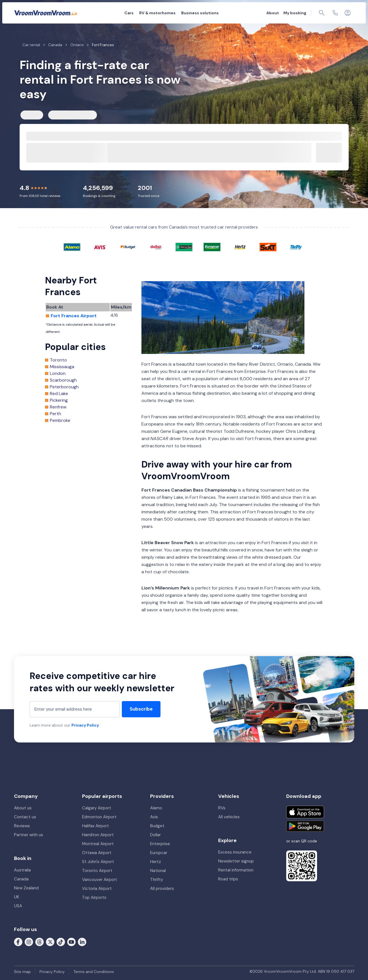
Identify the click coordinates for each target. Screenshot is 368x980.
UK (17, 897)
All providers (162, 889)
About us (23, 808)
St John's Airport (98, 862)
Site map (22, 972)
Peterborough (64, 387)
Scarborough (63, 380)
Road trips (228, 879)
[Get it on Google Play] (305, 826)
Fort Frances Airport (74, 316)
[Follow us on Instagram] (29, 942)
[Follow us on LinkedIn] (82, 942)
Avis (154, 817)
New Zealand (26, 888)
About (273, 13)
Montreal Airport (98, 844)
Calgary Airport (97, 808)
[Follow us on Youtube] (71, 942)
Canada (21, 879)
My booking (295, 13)
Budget (157, 826)
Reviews (22, 826)
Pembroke (60, 420)
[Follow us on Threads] (39, 942)
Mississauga (62, 367)
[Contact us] (335, 13)
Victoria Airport (97, 889)
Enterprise (160, 844)
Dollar (155, 835)
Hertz (156, 862)
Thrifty (157, 880)
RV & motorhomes (157, 13)
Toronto (58, 360)
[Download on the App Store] (305, 812)
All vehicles (229, 817)
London (58, 373)
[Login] (348, 13)
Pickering (59, 400)
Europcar (159, 853)
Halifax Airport (96, 826)
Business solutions (200, 13)
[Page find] (322, 13)
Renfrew (58, 407)
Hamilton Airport (98, 835)
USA (18, 906)
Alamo (156, 808)
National (158, 871)
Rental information (236, 870)
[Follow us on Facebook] (18, 942)
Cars (129, 13)
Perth (55, 414)
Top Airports (94, 897)
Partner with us (29, 835)
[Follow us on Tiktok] (61, 942)
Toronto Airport (97, 871)
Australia (22, 870)
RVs (222, 808)
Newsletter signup (236, 861)
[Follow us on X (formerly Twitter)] (50, 942)
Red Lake (59, 394)
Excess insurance (235, 852)
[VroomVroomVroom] (46, 13)
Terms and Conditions (94, 972)
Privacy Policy (85, 725)
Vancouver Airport (100, 880)
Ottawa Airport (97, 853)
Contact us (25, 817)
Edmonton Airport (99, 817)
